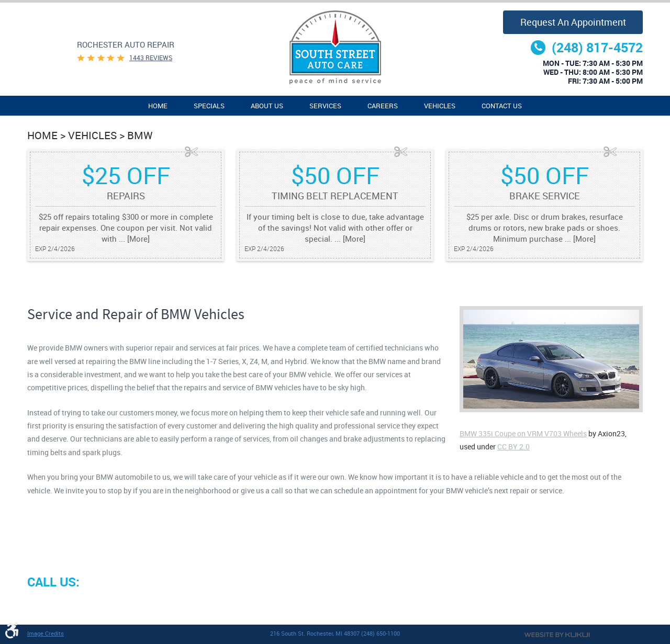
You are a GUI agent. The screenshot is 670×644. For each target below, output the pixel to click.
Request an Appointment (573, 22)
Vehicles (440, 106)
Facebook (38, 606)
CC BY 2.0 (513, 447)
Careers (383, 106)
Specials (209, 106)
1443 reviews (151, 58)
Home (158, 106)
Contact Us (502, 106)
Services (325, 106)
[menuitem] (158, 106)
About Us (267, 106)
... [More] (133, 239)
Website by (557, 635)
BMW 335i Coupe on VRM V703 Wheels (523, 433)
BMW (140, 135)
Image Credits (46, 633)
